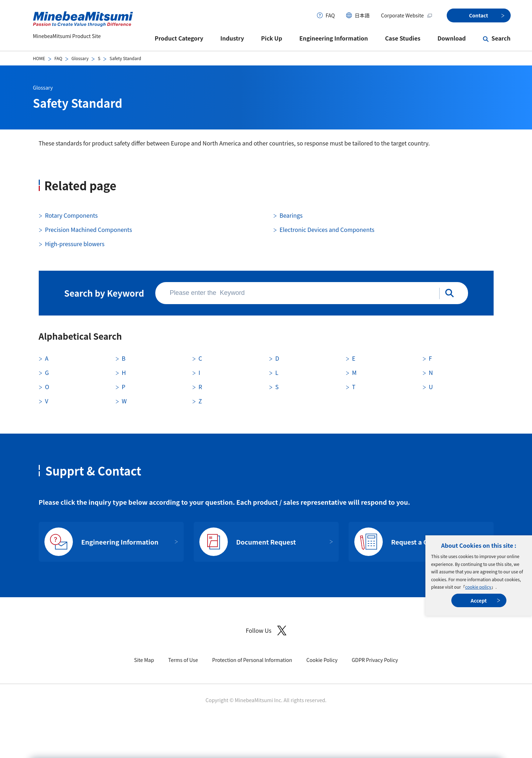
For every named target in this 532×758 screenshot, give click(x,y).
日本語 (362, 15)
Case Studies (403, 38)
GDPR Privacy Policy (375, 660)
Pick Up (272, 38)
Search (501, 38)
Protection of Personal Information (252, 660)
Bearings (291, 215)
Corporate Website (407, 15)
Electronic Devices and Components (327, 229)
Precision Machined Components (89, 229)
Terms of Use (183, 660)
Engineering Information (334, 38)
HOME (39, 58)
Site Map (144, 660)
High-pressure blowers (75, 244)
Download (452, 38)
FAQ (330, 15)
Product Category (179, 38)
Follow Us (266, 630)
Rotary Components (71, 215)
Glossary (80, 58)
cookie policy (478, 587)
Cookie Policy (322, 660)
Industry (232, 38)
